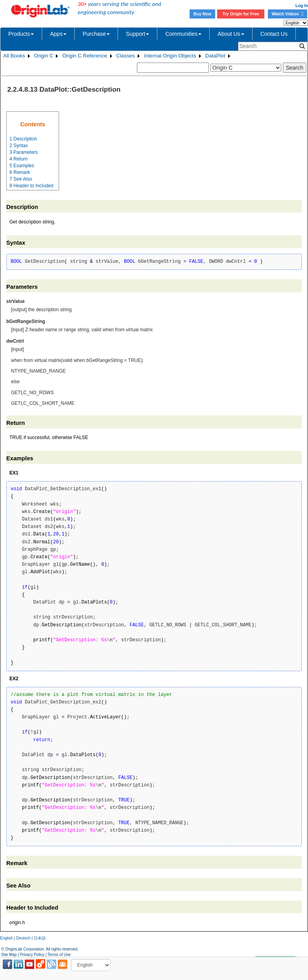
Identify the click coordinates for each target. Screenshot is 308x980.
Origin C (44, 56)
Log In (302, 6)
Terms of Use (59, 955)
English (6, 938)
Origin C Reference (85, 56)
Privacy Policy (32, 955)
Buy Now (203, 14)
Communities (183, 34)
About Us (231, 34)
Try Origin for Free (241, 14)
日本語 (40, 938)
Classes (126, 56)
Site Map (9, 955)
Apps (58, 34)
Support (137, 34)
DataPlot (215, 56)
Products (21, 34)
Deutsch (23, 938)
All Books (14, 56)
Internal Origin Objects (170, 56)
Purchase (96, 34)
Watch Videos (288, 14)
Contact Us (274, 34)
